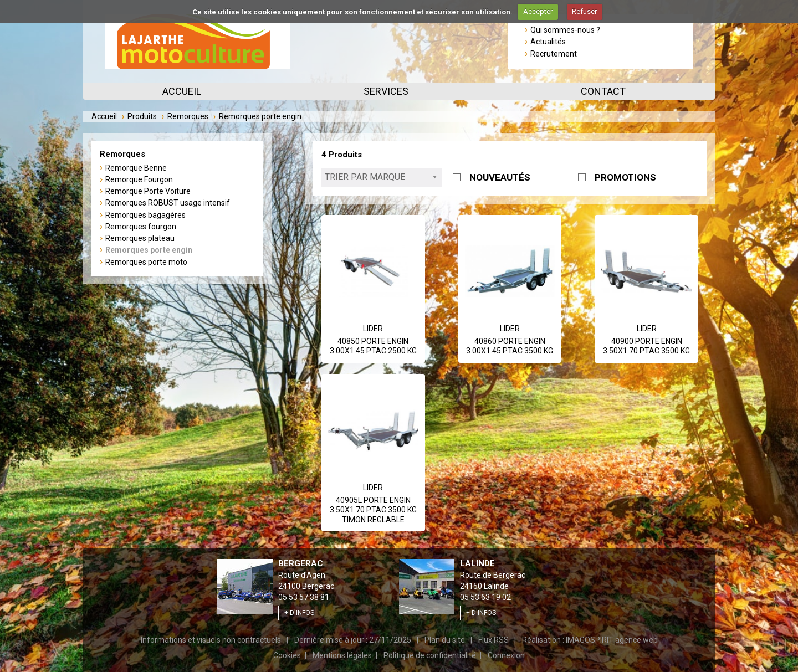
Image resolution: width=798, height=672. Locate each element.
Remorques (188, 116)
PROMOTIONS (625, 177)
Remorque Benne (136, 168)
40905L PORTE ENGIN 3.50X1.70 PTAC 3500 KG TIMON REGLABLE (373, 510)
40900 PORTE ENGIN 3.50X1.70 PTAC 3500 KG (646, 346)
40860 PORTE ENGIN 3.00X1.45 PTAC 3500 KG (510, 346)
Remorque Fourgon (139, 179)
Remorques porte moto (146, 262)
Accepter (538, 11)
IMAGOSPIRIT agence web (612, 640)
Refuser (584, 11)
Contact (603, 91)
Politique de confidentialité (430, 655)
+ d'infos (299, 613)
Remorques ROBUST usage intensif (168, 203)
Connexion (506, 655)
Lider (373, 329)
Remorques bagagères (145, 215)
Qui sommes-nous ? (565, 30)
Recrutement (554, 54)
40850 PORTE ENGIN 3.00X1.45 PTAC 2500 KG (373, 346)
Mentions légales (342, 655)
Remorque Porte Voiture (148, 191)
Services (386, 91)
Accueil (182, 91)
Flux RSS (493, 640)
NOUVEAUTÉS (500, 177)
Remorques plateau (140, 238)
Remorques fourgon (141, 227)
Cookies (287, 655)
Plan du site (445, 640)
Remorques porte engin (149, 250)
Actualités (548, 42)
